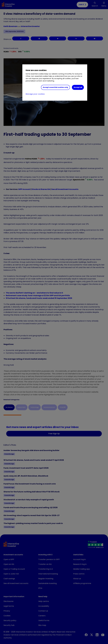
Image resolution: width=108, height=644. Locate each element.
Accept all (78, 87)
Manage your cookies (35, 94)
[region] (55, 83)
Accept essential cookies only (55, 87)
